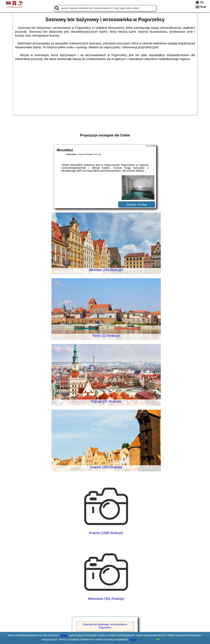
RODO (133, 639)
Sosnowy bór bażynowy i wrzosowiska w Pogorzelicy (105, 626)
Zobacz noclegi (137, 204)
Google (64, 635)
